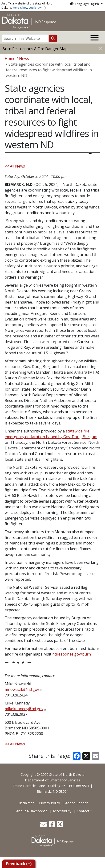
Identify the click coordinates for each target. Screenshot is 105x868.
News (24, 59)
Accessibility (62, 811)
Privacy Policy (49, 803)
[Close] (101, 48)
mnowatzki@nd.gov (22, 689)
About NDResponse (32, 811)
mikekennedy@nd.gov (24, 709)
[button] (44, 826)
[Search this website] (53, 38)
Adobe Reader (76, 803)
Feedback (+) (19, 864)
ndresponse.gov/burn (72, 654)
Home (10, 59)
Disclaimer (26, 803)
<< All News (15, 166)
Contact (83, 811)
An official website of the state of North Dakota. (27, 6)
